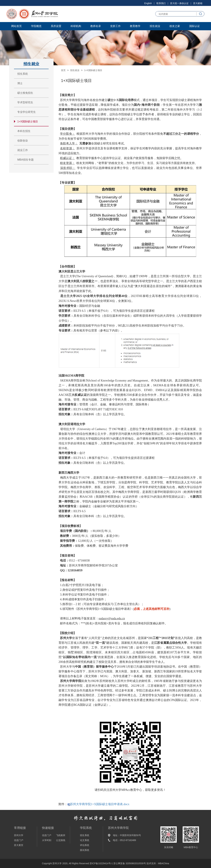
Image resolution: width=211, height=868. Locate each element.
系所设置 (56, 26)
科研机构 (76, 26)
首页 (63, 70)
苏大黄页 (19, 845)
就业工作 (23, 150)
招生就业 (155, 26)
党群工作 (115, 26)
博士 (20, 83)
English (148, 3)
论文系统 (85, 840)
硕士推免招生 (25, 93)
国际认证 (195, 26)
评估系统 (85, 845)
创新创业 (23, 141)
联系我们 (161, 3)
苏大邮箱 (198, 3)
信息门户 (19, 840)
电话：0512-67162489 (124, 840)
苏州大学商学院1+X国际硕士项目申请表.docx (100, 804)
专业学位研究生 (27, 112)
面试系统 (85, 850)
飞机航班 (61, 835)
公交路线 (61, 840)
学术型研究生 (25, 102)
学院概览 (36, 26)
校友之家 (175, 26)
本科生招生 (24, 131)
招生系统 (23, 74)
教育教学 (135, 26)
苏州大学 (19, 835)
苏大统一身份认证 (179, 3)
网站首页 (16, 26)
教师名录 (96, 26)
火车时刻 (47, 840)
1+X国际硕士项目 (28, 121)
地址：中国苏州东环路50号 (127, 835)
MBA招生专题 (25, 160)
